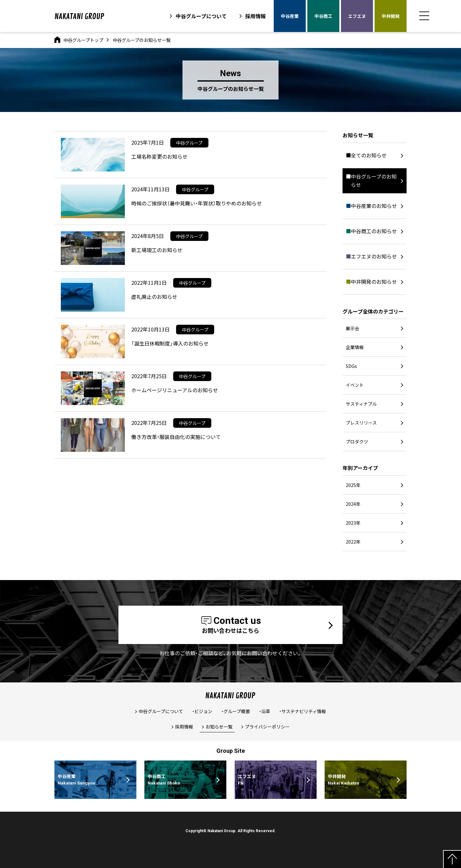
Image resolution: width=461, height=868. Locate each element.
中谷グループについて (201, 16)
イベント (355, 385)
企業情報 (355, 347)
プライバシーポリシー (267, 727)
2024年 (353, 504)
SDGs (351, 366)
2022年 (353, 542)
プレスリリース (361, 423)
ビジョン (203, 711)
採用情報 (255, 16)
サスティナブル (361, 404)
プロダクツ (357, 442)
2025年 (353, 485)
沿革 (266, 711)
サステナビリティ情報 (304, 711)
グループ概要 (237, 711)
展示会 (352, 328)
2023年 (353, 523)
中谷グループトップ (83, 40)
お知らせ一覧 (219, 727)
